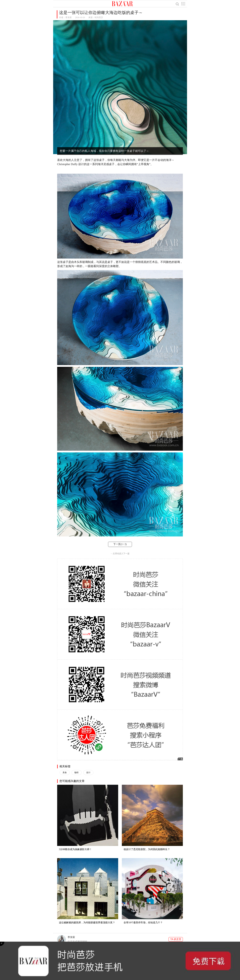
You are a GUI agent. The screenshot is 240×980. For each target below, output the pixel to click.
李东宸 (68, 17)
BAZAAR (122, 4)
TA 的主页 (176, 939)
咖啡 (77, 773)
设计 (88, 773)
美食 (65, 773)
